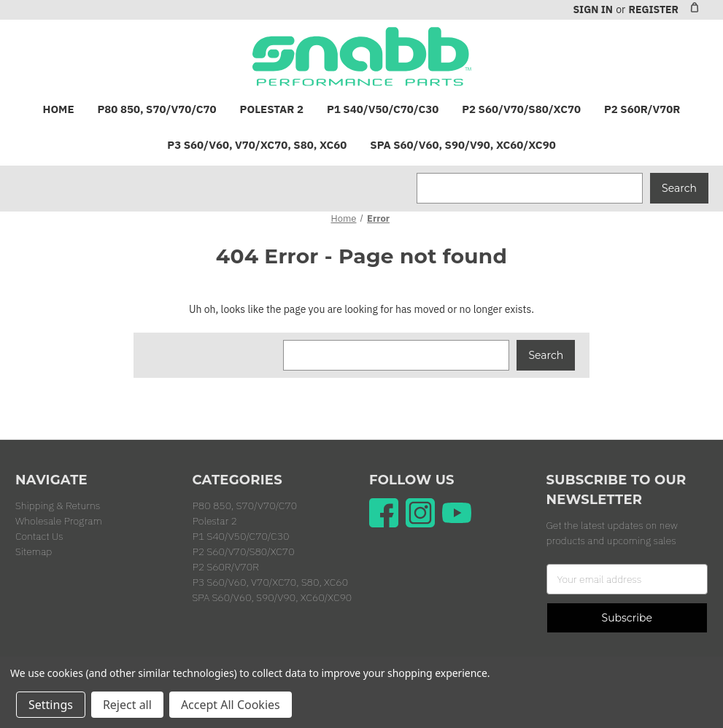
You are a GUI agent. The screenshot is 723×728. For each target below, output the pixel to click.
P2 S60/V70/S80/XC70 (521, 109)
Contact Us (39, 536)
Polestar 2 (272, 109)
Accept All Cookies (231, 705)
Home (59, 109)
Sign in (592, 9)
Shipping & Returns (58, 506)
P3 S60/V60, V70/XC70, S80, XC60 (257, 145)
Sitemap (34, 551)
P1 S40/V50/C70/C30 (383, 109)
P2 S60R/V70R (642, 109)
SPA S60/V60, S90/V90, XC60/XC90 (463, 145)
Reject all (127, 705)
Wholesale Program (59, 521)
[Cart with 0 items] (695, 7)
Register (653, 9)
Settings (51, 705)
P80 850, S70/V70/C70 (157, 109)
